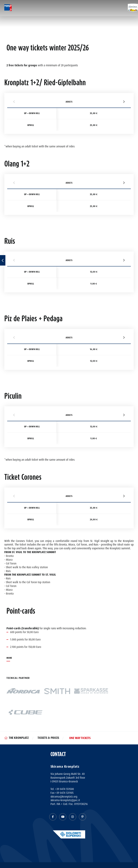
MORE (9, 658)
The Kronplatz (19, 738)
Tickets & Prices (48, 738)
